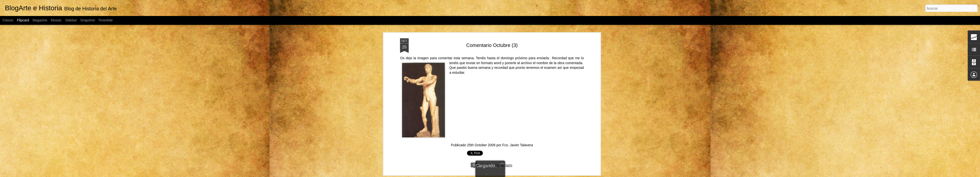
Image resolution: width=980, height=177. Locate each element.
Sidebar (71, 20)
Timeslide (105, 20)
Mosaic (56, 20)
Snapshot (88, 20)
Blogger (528, 174)
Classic (8, 20)
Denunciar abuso (544, 174)
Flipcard (23, 20)
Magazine (40, 20)
